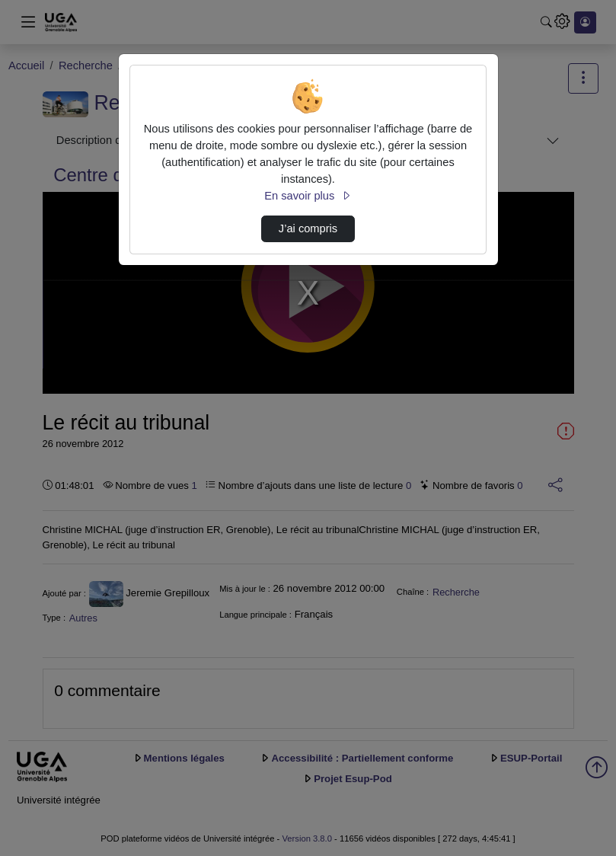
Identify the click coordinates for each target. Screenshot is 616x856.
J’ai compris (308, 228)
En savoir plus (308, 196)
